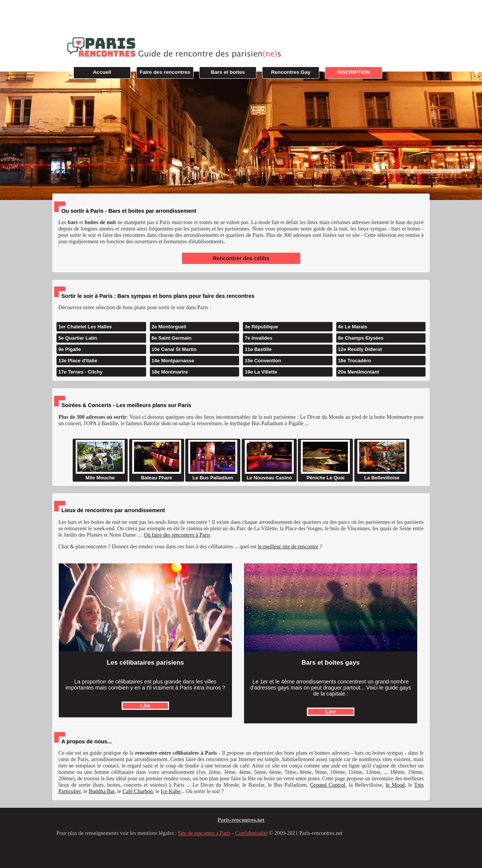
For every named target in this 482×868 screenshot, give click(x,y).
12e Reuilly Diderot (360, 349)
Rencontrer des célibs (241, 258)
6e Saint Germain (172, 338)
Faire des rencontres (165, 72)
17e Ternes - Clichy (80, 372)
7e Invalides (259, 338)
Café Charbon (137, 791)
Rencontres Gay (291, 72)
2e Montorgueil (169, 327)
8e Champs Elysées (361, 338)
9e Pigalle (70, 349)
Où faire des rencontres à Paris (177, 535)
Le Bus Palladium (213, 460)
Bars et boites (228, 72)
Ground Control (328, 785)
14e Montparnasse (173, 361)
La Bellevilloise (382, 460)
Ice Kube (171, 791)
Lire (145, 706)
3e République (262, 327)
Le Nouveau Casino (269, 460)
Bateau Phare (157, 460)
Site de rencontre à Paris (204, 833)
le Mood (395, 785)
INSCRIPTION (354, 72)
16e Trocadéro (355, 361)
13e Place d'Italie (78, 361)
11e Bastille (258, 349)
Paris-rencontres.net (241, 820)
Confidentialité (251, 833)
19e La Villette (261, 372)
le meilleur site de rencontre (288, 546)
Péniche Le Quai (325, 460)
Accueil (102, 72)
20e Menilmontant (359, 372)
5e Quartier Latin (78, 338)
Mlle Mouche (100, 460)
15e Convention (263, 361)
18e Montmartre (170, 372)
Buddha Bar (102, 791)
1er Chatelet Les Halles (85, 327)
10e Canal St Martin (174, 349)
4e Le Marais (353, 327)
